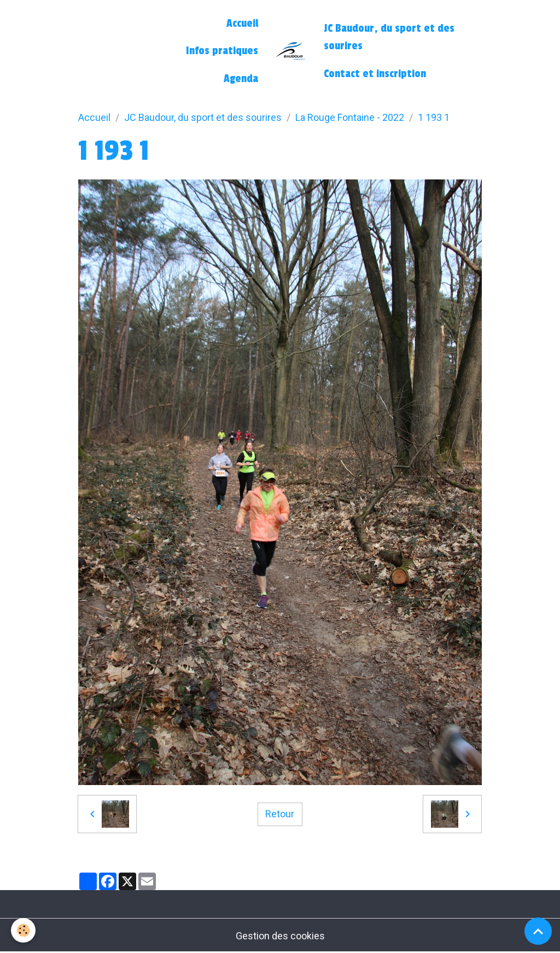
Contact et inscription (375, 74)
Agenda (241, 79)
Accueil (242, 24)
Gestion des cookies (280, 936)
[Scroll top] (538, 931)
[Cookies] (23, 930)
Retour (280, 814)
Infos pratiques (222, 51)
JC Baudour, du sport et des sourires (389, 37)
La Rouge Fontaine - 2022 (350, 117)
